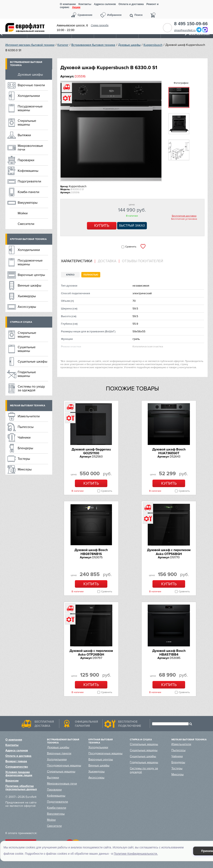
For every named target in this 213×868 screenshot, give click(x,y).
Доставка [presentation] (107, 261)
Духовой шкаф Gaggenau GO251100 (91, 451)
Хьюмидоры (27, 296)
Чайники (24, 438)
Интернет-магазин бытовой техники (30, 45)
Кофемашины (28, 171)
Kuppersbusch (153, 45)
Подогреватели (29, 181)
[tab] (78, 261)
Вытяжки (24, 135)
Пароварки (26, 160)
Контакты (85, 4)
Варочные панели (31, 85)
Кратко (70, 275)
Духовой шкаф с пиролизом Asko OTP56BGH (169, 552)
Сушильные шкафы (32, 362)
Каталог (63, 45)
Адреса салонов (105, 4)
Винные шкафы (29, 286)
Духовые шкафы (129, 45)
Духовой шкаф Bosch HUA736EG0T (169, 451)
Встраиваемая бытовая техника (93, 45)
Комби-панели (28, 192)
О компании (68, 4)
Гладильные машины (27, 374)
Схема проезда (100, 25)
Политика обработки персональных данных (21, 788)
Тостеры (24, 459)
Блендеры (25, 448)
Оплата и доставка (131, 4)
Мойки (23, 213)
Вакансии (12, 781)
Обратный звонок (167, 28)
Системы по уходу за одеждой (31, 388)
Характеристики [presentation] (77, 261)
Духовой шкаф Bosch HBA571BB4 (169, 653)
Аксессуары (27, 307)
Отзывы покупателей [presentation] (142, 261)
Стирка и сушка (21, 322)
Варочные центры (31, 275)
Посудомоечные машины (30, 108)
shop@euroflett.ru (185, 30)
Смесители (26, 224)
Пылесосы (26, 427)
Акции (76, 7)
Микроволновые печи (30, 148)
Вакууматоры (28, 203)
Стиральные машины (27, 123)
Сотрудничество (17, 767)
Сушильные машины (27, 349)
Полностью (91, 275)
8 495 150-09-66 (191, 24)
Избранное (114, 15)
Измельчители (29, 416)
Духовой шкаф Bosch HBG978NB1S (91, 552)
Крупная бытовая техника (28, 239)
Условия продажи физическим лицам (19, 774)
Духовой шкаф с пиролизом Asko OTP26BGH (91, 653)
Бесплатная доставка (184, 216)
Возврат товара (16, 761)
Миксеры (25, 469)
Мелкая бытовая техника (28, 406)
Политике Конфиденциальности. (136, 854)
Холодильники (29, 96)
